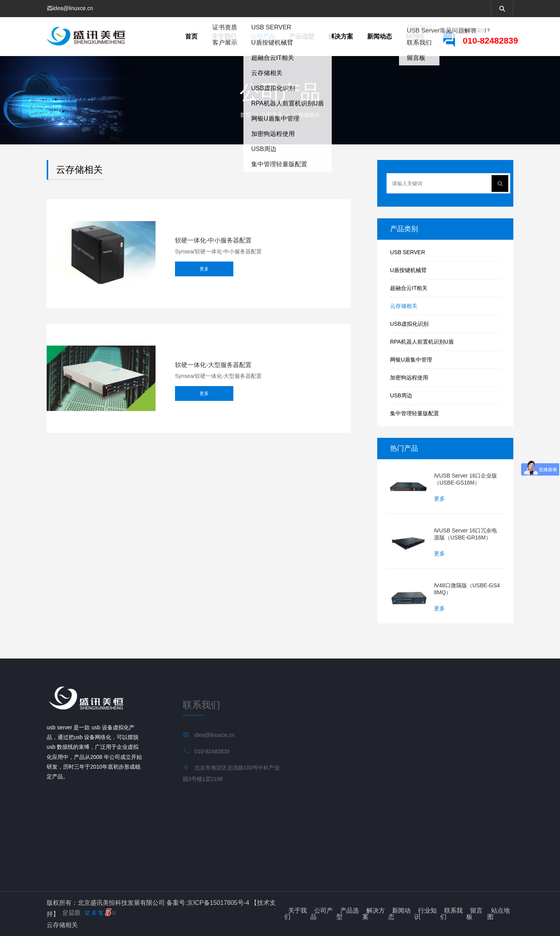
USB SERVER (408, 252)
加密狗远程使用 (409, 378)
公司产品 (263, 36)
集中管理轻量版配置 (415, 413)
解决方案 (341, 36)
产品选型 (302, 36)
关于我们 (224, 36)
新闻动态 (380, 36)
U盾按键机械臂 (408, 270)
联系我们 (451, 914)
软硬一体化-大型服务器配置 (213, 365)
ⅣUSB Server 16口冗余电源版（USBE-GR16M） (465, 534)
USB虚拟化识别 (409, 324)
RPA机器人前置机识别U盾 (422, 342)
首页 (191, 36)
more (415, 36)
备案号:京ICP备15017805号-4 (208, 903)
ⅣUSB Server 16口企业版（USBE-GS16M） (465, 479)
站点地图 (499, 914)
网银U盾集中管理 (411, 360)
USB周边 (401, 395)
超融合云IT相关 (409, 288)
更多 (204, 271)
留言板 (474, 914)
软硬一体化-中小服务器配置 (213, 241)
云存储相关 (306, 115)
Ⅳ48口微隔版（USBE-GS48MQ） (467, 589)
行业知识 (425, 914)
